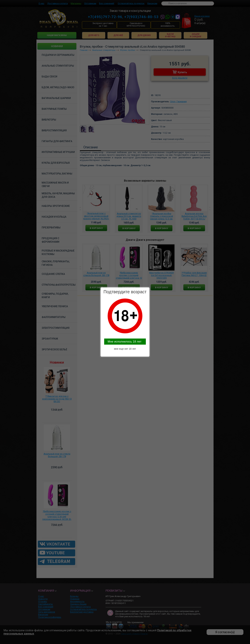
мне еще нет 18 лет (125, 349)
